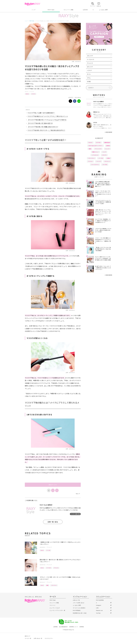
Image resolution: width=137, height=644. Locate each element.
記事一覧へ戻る (53, 522)
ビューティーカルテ (55, 608)
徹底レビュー (95, 152)
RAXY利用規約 (77, 610)
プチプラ (104, 155)
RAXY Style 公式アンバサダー (96, 146)
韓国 (47, 585)
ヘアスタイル (95, 155)
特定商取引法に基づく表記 (80, 613)
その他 (89, 81)
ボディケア (90, 67)
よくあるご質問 (103, 10)
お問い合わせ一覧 (38, 638)
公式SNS (85, 10)
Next (78, 494)
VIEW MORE (108, 132)
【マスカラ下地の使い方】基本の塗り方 (40, 123)
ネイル (89, 74)
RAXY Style (51, 10)
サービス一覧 (28, 638)
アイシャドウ (98, 149)
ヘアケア (89, 70)
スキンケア (90, 56)
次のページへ (53, 485)
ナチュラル (56, 568)
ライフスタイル (95, 164)
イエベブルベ (54, 585)
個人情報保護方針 (63, 627)
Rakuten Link (99, 610)
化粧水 (108, 158)
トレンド (107, 149)
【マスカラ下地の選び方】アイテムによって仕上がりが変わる (47, 120)
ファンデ (99, 161)
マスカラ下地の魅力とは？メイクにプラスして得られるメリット (48, 116)
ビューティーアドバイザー (56, 610)
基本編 (108, 146)
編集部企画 (107, 142)
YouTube (98, 613)
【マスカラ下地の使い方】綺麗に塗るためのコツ (43, 127)
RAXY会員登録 (100, 600)
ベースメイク (90, 59)
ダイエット (107, 161)
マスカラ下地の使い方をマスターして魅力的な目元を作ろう (46, 130)
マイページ (52, 605)
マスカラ (33, 94)
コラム (89, 78)
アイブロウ (49, 568)
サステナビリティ (49, 638)
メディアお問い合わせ (79, 603)
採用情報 (82, 627)
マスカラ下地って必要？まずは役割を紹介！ (41, 113)
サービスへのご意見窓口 (79, 608)
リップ (104, 152)
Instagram (99, 605)
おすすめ (98, 142)
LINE (97, 608)
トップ (34, 10)
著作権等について (74, 627)
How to (27, 94)
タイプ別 (105, 164)
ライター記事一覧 (75, 514)
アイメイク (32, 91)
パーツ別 (48, 550)
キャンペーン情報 (68, 10)
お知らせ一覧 (76, 600)
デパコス (90, 161)
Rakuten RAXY (33, 4)
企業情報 (55, 627)
